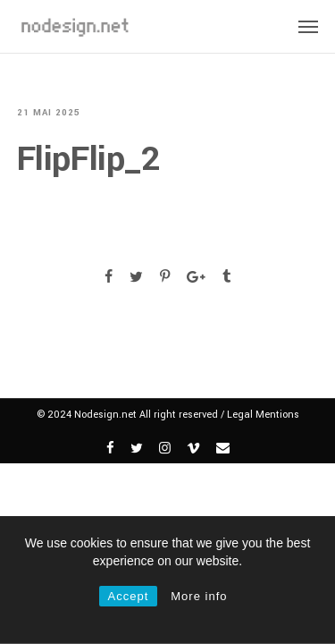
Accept (129, 596)
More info (199, 596)
